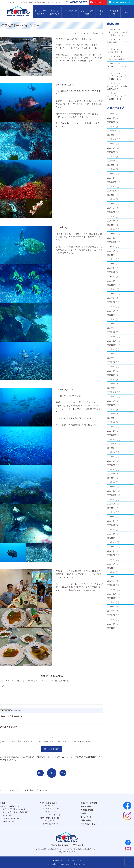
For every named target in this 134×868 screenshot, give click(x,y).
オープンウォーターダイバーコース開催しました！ (120, 78)
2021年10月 (112, 345)
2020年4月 (111, 418)
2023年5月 (111, 264)
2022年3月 (111, 324)
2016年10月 (112, 598)
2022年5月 (111, 315)
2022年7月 (111, 306)
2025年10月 (112, 139)
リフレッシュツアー (50, 812)
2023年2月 (111, 276)
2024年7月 (111, 204)
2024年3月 (111, 221)
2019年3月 (111, 474)
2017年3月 (111, 577)
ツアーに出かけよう (55, 12)
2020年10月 (112, 396)
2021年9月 (111, 349)
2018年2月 (111, 529)
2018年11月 (112, 491)
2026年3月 (111, 118)
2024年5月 (111, 212)
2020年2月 (111, 426)
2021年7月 (111, 358)
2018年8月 (111, 504)
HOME (3, 803)
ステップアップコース (70, 12)
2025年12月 (112, 131)
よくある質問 (8, 815)
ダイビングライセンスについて (14, 809)
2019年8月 (111, 452)
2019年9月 (111, 448)
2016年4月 (111, 624)
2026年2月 (111, 122)
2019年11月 (112, 439)
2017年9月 (111, 551)
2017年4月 (111, 572)
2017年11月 (112, 542)
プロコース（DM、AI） (51, 824)
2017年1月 (111, 585)
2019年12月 (112, 435)
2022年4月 (111, 319)
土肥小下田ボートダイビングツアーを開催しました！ (120, 34)
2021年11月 (112, 341)
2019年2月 (111, 478)
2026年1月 (111, 126)
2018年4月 (111, 521)
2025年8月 (111, 148)
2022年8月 (111, 302)
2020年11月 (112, 392)
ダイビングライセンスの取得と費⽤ (16, 812)
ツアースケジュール (50, 805)
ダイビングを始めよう (40, 12)
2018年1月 (111, 534)
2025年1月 (111, 178)
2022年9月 (111, 298)
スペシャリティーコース (52, 821)
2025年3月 (111, 169)
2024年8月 (111, 199)
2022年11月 (112, 289)
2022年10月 (112, 294)
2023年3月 (111, 272)
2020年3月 (111, 422)
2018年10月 (112, 495)
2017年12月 (112, 538)
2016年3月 (111, 628)
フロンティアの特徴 (87, 12)
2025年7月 (111, 152)
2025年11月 (112, 135)
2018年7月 (111, 508)
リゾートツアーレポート (52, 815)
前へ (40, 773)
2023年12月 (112, 234)
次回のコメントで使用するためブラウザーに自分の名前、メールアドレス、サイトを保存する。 (46, 741)
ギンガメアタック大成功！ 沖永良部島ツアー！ (120, 88)
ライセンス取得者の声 (11, 818)
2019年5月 (111, 465)
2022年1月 (111, 332)
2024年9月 (111, 195)
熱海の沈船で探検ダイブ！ (118, 59)
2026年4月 (111, 113)
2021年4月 (111, 371)
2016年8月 (111, 607)
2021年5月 (111, 366)
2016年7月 (111, 611)
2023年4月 (111, 268)
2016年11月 (112, 594)
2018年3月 (111, 525)
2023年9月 (111, 246)
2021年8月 (111, 354)
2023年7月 (111, 255)
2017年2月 (111, 581)
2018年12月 (112, 487)
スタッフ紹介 (101, 12)
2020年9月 (111, 401)
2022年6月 (111, 311)
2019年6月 (111, 461)
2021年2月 (111, 379)
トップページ (5, 790)
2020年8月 (111, 405)
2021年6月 (111, 362)
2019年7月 (111, 457)
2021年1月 (111, 384)
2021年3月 (111, 375)
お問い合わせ (86, 820)
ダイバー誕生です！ (116, 52)
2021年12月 (112, 336)
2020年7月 (111, 409)
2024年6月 (111, 208)
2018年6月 (111, 512)
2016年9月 (111, 602)
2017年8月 (111, 555)
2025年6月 (111, 156)
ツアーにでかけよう (49, 803)
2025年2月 (111, 174)
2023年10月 (112, 242)
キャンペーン (86, 817)
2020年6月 (111, 414)
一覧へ (52, 773)
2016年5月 (111, 619)
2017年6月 (111, 564)
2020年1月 (111, 431)
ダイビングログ (114, 12)
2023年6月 (111, 259)
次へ (63, 773)
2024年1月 (111, 229)
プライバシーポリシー (90, 824)
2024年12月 (112, 182)
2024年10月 (112, 191)
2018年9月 (111, 499)
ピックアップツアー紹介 (52, 809)
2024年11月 (112, 186)
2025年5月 (111, 161)
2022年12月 (112, 285)
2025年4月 (111, 165)
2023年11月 (112, 238)
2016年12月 (112, 589)
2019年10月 (112, 444)
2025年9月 (111, 144)
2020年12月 (112, 388)
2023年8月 (111, 251)
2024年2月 (111, 225)
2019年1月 (111, 482)
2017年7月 (111, 559)
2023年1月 (111, 281)
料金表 (125, 12)
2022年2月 (111, 328)
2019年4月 (111, 469)
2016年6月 (111, 615)
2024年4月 (111, 216)
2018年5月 (111, 517)
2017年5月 (111, 568)
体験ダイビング (8, 821)
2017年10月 (112, 547)
